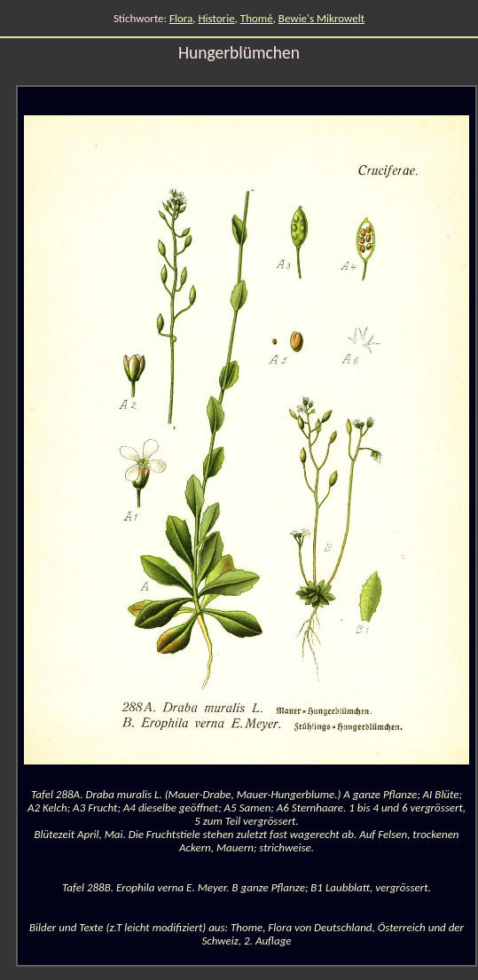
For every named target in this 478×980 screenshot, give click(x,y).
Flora (181, 18)
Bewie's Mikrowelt (321, 18)
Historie (217, 18)
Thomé (257, 18)
